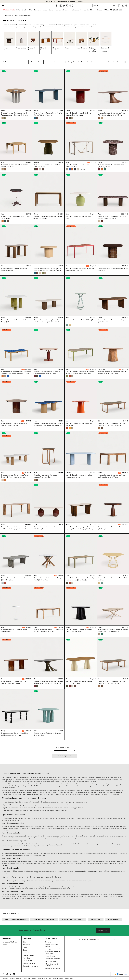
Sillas (31, 10)
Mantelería (27, 958)
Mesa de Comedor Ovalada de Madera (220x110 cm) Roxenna (79, 682)
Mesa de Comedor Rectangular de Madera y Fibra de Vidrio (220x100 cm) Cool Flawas (48, 682)
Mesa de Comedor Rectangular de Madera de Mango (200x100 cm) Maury (15, 734)
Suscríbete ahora (103, 930)
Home (5, 15)
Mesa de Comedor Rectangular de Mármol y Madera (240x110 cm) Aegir (113, 218)
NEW (18, 10)
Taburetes (38, 10)
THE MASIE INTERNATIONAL (89, 939)
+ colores (82, 169)
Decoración (85, 10)
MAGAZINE (108, 10)
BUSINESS (118, 10)
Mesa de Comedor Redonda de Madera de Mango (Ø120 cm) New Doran (112, 373)
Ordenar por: (7, 62)
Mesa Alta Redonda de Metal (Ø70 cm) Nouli (81, 320)
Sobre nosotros (7, 939)
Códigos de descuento (52, 968)
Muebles (58, 10)
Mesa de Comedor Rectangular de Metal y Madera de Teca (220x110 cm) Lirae (80, 579)
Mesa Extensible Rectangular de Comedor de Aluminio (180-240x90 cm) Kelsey (113, 631)
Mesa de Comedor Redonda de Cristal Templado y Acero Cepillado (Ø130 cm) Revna (14, 115)
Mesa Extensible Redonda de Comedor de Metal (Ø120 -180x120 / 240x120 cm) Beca (47, 269)
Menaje (93, 10)
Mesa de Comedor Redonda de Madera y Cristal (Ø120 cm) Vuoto (47, 579)
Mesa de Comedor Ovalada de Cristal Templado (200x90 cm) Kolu (14, 682)
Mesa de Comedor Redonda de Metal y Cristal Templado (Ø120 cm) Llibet (47, 373)
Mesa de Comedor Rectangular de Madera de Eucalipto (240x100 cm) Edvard (112, 424)
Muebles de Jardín (29, 964)
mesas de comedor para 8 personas (86, 871)
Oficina (100, 10)
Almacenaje (66, 10)
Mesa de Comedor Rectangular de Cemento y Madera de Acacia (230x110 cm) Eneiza (48, 321)
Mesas (45, 10)
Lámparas (75, 10)
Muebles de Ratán (29, 955)
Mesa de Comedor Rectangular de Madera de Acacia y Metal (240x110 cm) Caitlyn (80, 373)
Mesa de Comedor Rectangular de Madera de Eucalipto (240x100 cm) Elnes (112, 682)
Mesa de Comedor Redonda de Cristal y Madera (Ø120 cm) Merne (79, 114)
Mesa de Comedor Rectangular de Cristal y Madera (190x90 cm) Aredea (48, 114)
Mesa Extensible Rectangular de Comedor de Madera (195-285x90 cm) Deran (48, 631)
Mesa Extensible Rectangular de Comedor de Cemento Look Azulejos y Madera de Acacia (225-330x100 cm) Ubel (16, 374)
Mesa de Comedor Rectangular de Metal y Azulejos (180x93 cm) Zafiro (80, 269)
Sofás (51, 10)
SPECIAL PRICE (9, 10)
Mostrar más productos (64, 756)
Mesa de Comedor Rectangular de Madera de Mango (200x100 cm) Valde (112, 476)
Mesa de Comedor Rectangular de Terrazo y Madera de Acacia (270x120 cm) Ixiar (16, 476)
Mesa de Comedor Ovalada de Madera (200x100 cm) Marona (79, 476)
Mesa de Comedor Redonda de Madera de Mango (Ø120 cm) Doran (80, 631)
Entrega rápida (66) (74, 62)
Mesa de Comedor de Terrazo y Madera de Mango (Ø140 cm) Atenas (16, 321)
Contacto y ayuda (51, 939)
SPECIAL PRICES (29, 961)
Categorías (27, 939)
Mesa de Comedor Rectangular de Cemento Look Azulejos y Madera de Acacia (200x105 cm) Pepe (48, 425)
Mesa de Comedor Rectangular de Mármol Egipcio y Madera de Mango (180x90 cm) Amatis (80, 529)
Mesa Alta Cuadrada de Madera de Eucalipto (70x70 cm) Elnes (45, 476)
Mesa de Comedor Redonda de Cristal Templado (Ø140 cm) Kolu (14, 424)
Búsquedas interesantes (31, 966)
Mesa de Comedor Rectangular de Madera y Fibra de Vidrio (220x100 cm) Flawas (113, 114)
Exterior (24, 10)
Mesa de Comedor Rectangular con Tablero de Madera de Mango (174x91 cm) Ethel (16, 528)
